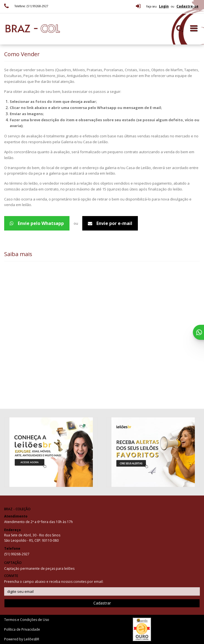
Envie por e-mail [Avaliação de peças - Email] (110, 223)
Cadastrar (102, 603)
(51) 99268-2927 (17, 554)
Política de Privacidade (22, 629)
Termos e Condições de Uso (27, 620)
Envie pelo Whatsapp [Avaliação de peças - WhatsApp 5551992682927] (37, 223)
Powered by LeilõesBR (22, 639)
